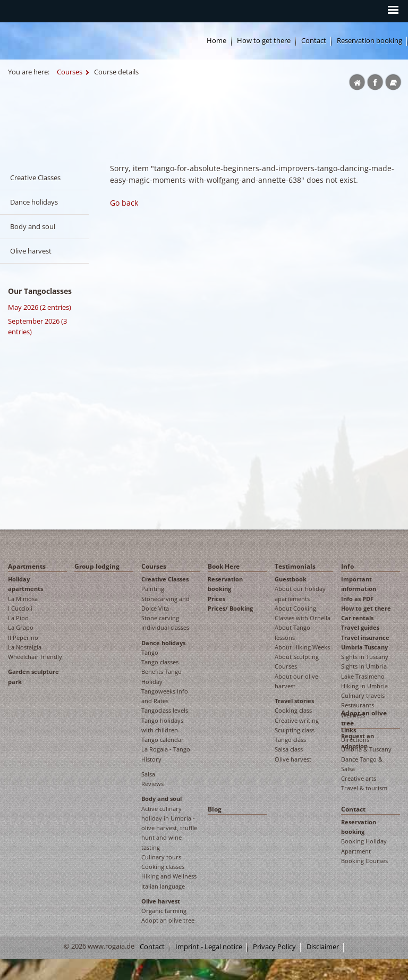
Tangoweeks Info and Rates (165, 696)
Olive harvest (31, 251)
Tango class (290, 740)
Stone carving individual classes (165, 623)
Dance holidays (34, 202)
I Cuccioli (20, 608)
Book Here (224, 566)
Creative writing (297, 720)
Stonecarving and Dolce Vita (165, 603)
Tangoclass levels (165, 710)
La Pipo (18, 618)
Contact (314, 41)
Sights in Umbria (364, 666)
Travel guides (360, 627)
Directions (355, 740)
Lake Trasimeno (363, 676)
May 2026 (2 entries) (40, 307)
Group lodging (97, 566)
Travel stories (294, 701)
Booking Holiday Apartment (364, 846)
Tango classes (160, 662)
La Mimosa (23, 599)
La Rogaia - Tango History (166, 754)
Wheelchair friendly (35, 657)
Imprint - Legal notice (209, 947)
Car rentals (357, 618)
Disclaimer (323, 947)
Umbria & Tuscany (366, 749)
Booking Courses (364, 861)
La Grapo (21, 627)
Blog (215, 809)
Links (348, 730)
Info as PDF (357, 599)
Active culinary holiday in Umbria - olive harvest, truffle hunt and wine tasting (169, 828)
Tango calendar (163, 740)
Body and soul (33, 226)
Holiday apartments (25, 584)
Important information (359, 584)
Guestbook (291, 579)
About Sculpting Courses (297, 661)
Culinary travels (363, 695)
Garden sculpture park (33, 676)
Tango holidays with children (162, 725)
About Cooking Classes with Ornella (303, 613)
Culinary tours (161, 857)
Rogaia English (147, 107)
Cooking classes (163, 867)
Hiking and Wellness (169, 876)
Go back (124, 203)
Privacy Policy (274, 947)
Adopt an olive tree (168, 920)
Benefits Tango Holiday (161, 676)
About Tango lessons (292, 632)
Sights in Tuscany (365, 657)
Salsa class (289, 749)
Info (347, 566)
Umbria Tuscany (364, 647)
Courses (70, 72)
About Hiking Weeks (302, 647)
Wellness (353, 715)
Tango (150, 652)
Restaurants (358, 705)
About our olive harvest (296, 681)
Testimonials (295, 566)
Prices (216, 599)
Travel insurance (365, 637)
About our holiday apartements (300, 593)
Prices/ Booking (230, 608)
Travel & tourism (364, 788)
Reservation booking (369, 41)
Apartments (27, 566)
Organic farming (164, 911)
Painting (153, 589)
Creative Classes (35, 178)
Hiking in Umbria (364, 686)
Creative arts (359, 778)
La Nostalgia (25, 647)
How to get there (366, 608)
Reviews (152, 784)
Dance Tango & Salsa (362, 764)
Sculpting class (295, 730)
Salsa (148, 774)
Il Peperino (23, 637)
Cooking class (293, 710)
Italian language (163, 886)
